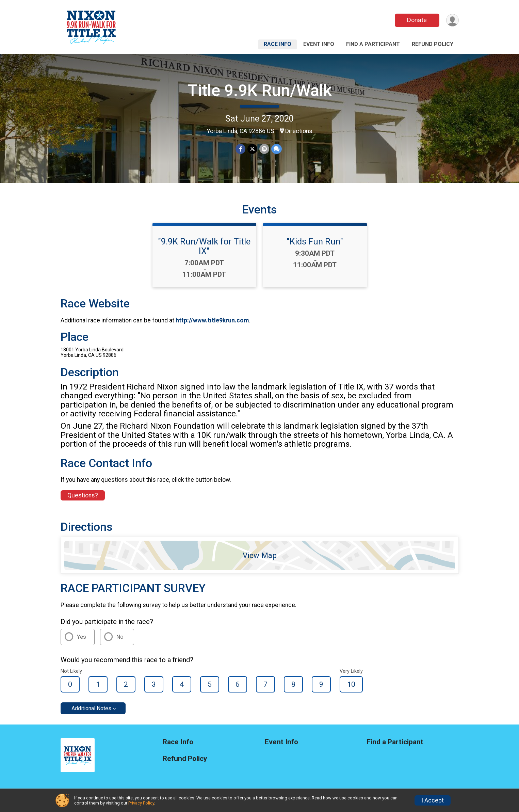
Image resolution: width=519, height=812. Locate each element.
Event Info (319, 44)
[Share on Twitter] (252, 149)
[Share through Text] (277, 149)
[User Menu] (452, 20)
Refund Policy (433, 44)
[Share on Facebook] (240, 149)
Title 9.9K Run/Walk (260, 90)
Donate (417, 20)
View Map (260, 555)
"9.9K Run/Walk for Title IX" (204, 246)
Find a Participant (373, 44)
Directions (299, 131)
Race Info (278, 44)
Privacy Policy (141, 803)
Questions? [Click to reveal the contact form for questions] (83, 495)
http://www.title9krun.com (212, 320)
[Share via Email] (264, 149)
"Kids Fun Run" (315, 241)
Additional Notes (91, 708)
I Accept (433, 800)
